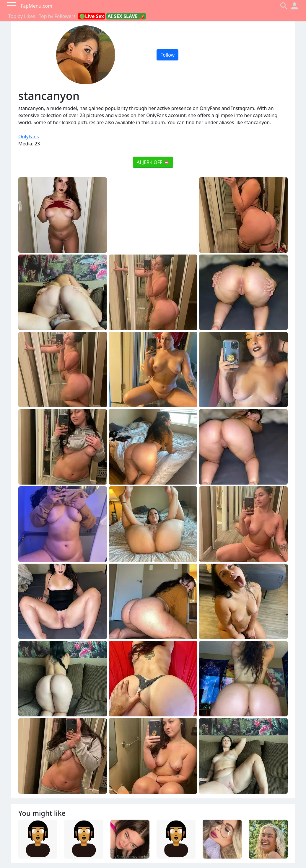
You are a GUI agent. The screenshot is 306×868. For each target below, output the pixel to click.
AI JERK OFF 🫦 (153, 162)
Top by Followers (57, 16)
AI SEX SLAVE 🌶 (126, 16)
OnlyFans (29, 137)
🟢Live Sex (92, 16)
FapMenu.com (36, 6)
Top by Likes (22, 16)
